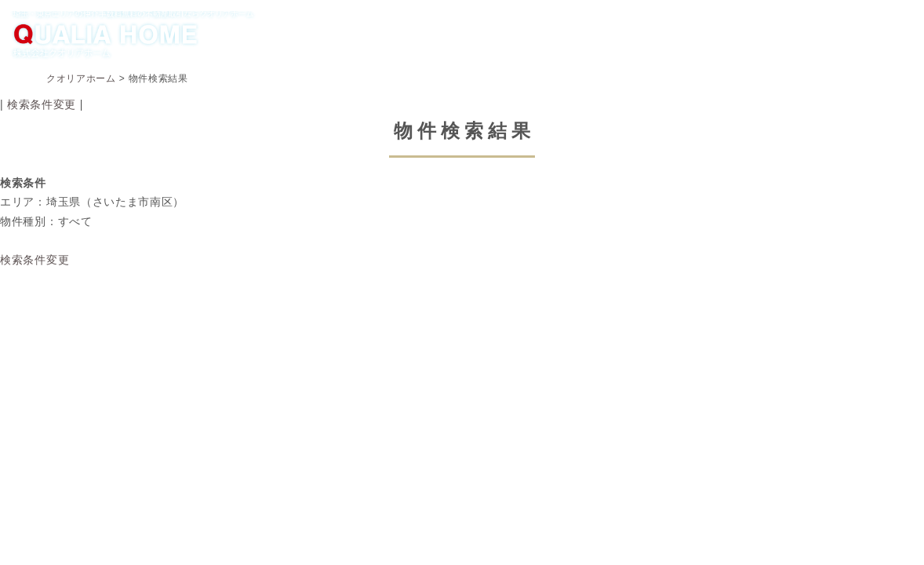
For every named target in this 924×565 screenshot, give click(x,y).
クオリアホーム (81, 78)
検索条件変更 (42, 104)
